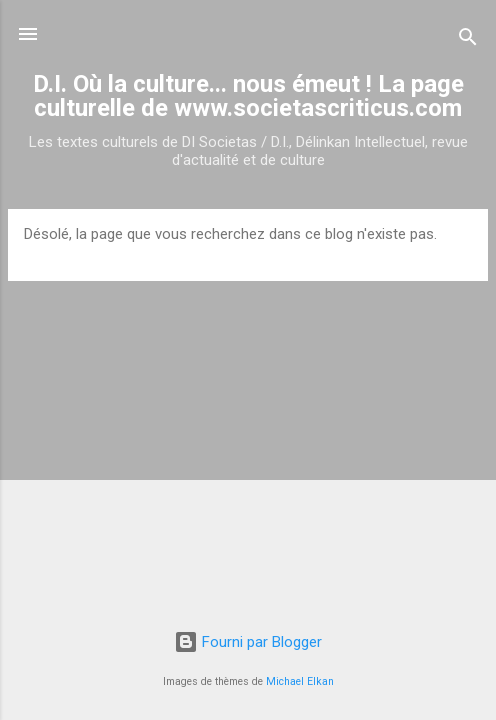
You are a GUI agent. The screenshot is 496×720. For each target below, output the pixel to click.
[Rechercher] (468, 40)
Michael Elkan (300, 681)
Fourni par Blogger (248, 642)
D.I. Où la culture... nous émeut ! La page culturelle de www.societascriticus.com (248, 96)
